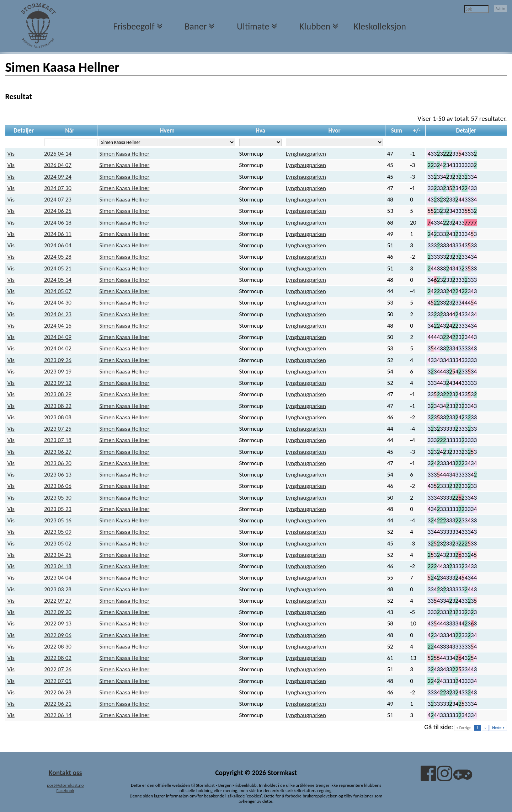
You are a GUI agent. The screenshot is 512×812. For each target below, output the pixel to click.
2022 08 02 (58, 658)
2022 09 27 (58, 601)
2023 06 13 (58, 475)
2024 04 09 (58, 337)
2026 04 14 (58, 154)
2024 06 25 (58, 211)
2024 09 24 (58, 177)
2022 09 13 (58, 623)
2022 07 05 (58, 681)
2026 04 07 (58, 165)
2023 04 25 (58, 555)
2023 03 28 (58, 589)
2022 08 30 (58, 647)
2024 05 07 (58, 291)
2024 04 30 (58, 303)
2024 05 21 (58, 268)
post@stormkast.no (65, 785)
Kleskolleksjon (380, 26)
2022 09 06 (58, 635)
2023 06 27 (58, 452)
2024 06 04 (58, 245)
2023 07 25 (58, 429)
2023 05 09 (58, 532)
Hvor (335, 131)
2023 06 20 (58, 463)
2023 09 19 (58, 372)
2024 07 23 (58, 200)
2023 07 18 (58, 440)
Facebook (65, 791)
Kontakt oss (65, 773)
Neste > (498, 728)
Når (70, 131)
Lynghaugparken (306, 154)
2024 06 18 (58, 223)
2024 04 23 (58, 314)
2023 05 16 (58, 520)
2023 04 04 (58, 578)
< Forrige (464, 728)
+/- (417, 131)
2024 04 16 (58, 326)
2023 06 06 (58, 486)
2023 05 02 (58, 544)
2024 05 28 (58, 257)
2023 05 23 (58, 509)
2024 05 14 (58, 280)
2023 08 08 (58, 417)
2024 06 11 (58, 234)
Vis (11, 154)
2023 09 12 (58, 383)
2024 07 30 (58, 188)
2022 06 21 (58, 704)
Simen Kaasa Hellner (125, 154)
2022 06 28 (58, 692)
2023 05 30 (58, 498)
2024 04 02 (58, 348)
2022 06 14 (58, 715)
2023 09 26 (58, 360)
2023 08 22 (58, 406)
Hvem (167, 131)
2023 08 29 (58, 394)
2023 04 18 (58, 566)
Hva (260, 131)
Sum (397, 131)
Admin (500, 8)
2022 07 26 (58, 669)
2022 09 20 (58, 612)
